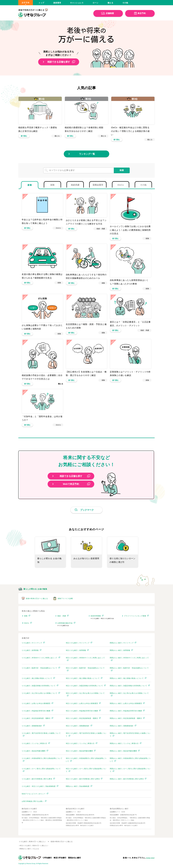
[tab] (30, 185)
